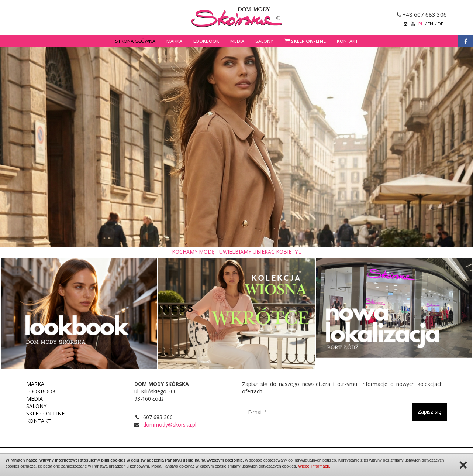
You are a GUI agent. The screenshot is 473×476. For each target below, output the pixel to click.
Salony (264, 41)
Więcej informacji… (315, 466)
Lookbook (206, 41)
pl (421, 24)
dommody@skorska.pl (170, 424)
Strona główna (135, 41)
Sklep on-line (45, 413)
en (430, 24)
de (440, 24)
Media (237, 41)
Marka (174, 41)
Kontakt (347, 41)
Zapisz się (429, 412)
